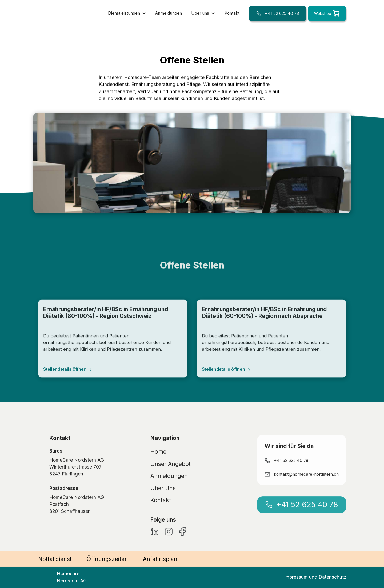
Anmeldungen (169, 13)
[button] (127, 13)
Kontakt (232, 13)
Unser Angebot (171, 477)
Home (158, 465)
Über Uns (163, 502)
